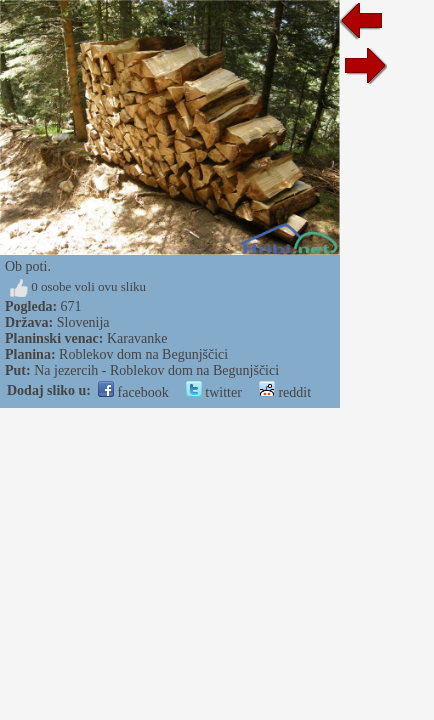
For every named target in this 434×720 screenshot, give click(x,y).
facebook (133, 392)
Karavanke (137, 338)
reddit (285, 392)
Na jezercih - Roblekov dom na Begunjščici (156, 370)
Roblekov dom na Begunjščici (143, 354)
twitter (214, 392)
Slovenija (83, 322)
